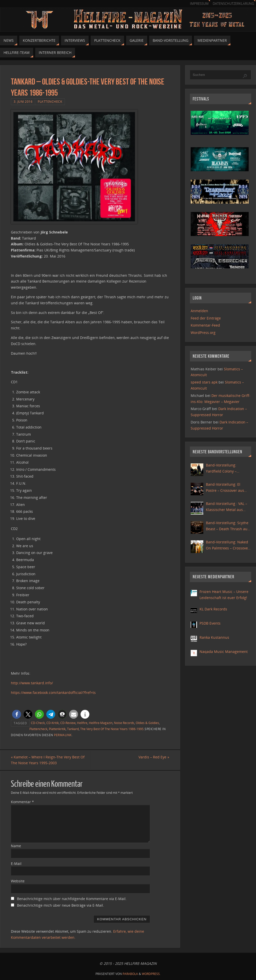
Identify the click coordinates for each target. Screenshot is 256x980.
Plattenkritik (57, 729)
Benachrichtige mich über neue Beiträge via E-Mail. (61, 905)
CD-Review (68, 723)
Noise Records (124, 723)
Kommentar (22, 802)
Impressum (199, 4)
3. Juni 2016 (23, 101)
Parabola (130, 974)
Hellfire (82, 723)
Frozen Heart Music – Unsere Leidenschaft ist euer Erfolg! (224, 595)
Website (18, 881)
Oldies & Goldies (147, 723)
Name (16, 846)
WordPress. (151, 974)
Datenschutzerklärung (233, 4)
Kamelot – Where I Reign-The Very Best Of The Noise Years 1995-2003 (48, 760)
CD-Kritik (53, 723)
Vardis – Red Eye (154, 757)
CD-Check (38, 723)
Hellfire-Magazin (101, 723)
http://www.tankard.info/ (32, 683)
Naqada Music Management (224, 652)
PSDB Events (210, 623)
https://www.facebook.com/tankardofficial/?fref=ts (53, 693)
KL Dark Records (213, 609)
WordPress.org (203, 333)
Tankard (73, 729)
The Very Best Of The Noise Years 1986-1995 (112, 729)
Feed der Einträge (206, 318)
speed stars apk (204, 382)
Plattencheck (50, 101)
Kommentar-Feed (205, 325)
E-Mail (16, 864)
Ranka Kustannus (214, 637)
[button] (17, 714)
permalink (63, 735)
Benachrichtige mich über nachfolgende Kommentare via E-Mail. (72, 899)
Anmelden (199, 311)
